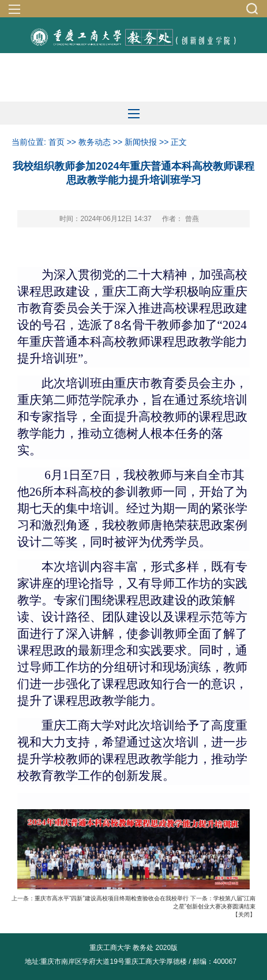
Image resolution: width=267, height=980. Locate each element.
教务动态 (95, 142)
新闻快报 (141, 142)
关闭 (244, 914)
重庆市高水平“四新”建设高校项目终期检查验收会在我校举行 (112, 898)
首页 (57, 142)
